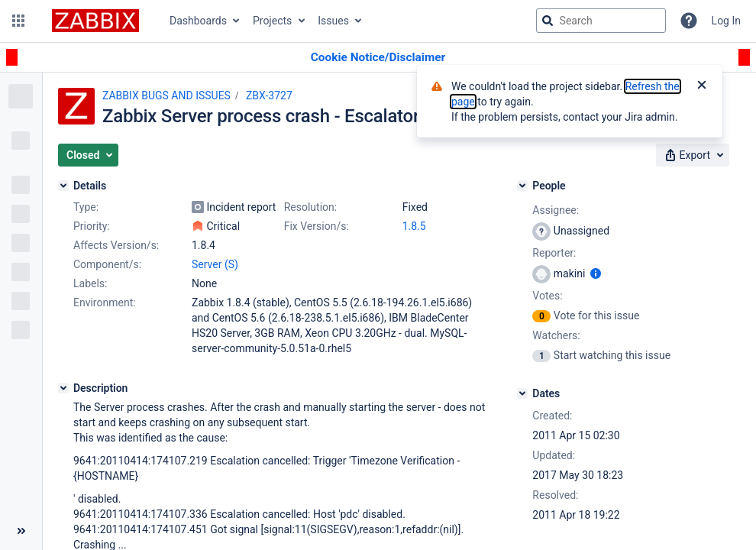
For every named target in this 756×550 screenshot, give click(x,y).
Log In (726, 21)
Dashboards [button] (198, 21)
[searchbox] (601, 21)
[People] (522, 186)
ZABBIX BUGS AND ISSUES (166, 95)
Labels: (90, 283)
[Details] (63, 186)
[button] (18, 21)
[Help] (689, 21)
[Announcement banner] (378, 58)
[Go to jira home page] (95, 21)
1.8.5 (414, 226)
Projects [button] (272, 21)
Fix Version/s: (317, 226)
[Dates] (522, 393)
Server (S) (215, 264)
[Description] (63, 388)
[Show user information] (596, 273)
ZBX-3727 (269, 95)
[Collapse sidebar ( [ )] (21, 531)
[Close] (702, 86)
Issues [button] (333, 21)
